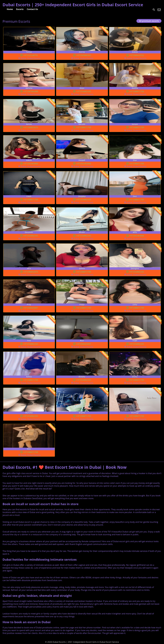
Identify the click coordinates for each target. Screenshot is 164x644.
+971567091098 (31, 91)
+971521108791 (31, 55)
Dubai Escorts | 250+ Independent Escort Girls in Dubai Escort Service (73, 5)
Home (10, 9)
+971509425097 (31, 308)
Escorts (20, 9)
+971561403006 (31, 163)
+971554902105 (84, 91)
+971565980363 (84, 55)
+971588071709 (137, 91)
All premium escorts (149, 21)
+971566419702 (137, 55)
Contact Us (32, 9)
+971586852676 (31, 127)
